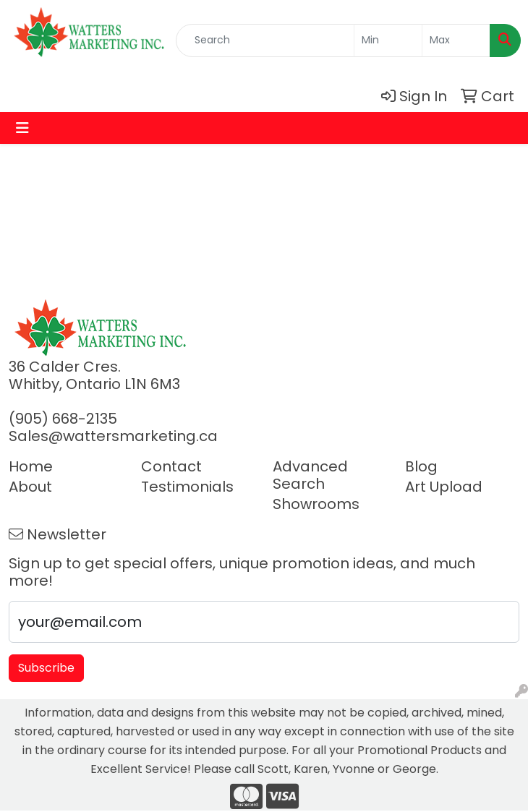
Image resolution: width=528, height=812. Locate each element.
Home (31, 466)
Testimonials (187, 487)
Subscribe (46, 668)
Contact (171, 466)
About (30, 487)
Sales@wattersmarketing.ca (113, 436)
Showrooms (316, 504)
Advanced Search (310, 475)
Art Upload (444, 487)
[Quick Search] (265, 40)
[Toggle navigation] (22, 128)
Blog (421, 466)
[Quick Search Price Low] (388, 40)
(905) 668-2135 (63, 419)
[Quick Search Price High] (456, 40)
